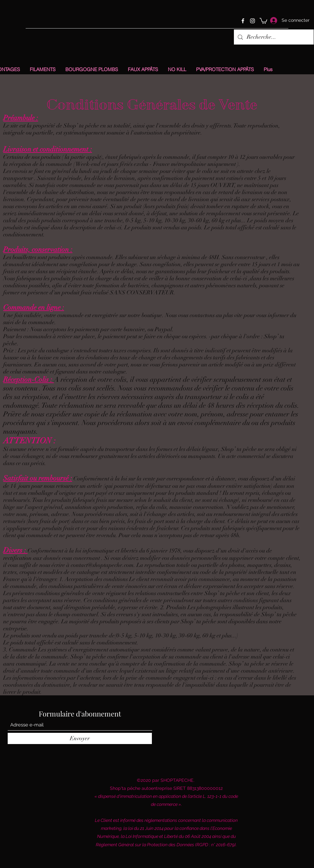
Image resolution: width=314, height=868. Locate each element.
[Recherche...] (273, 37)
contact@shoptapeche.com (102, 565)
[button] (263, 20)
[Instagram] (252, 21)
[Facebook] (243, 21)
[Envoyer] (80, 738)
